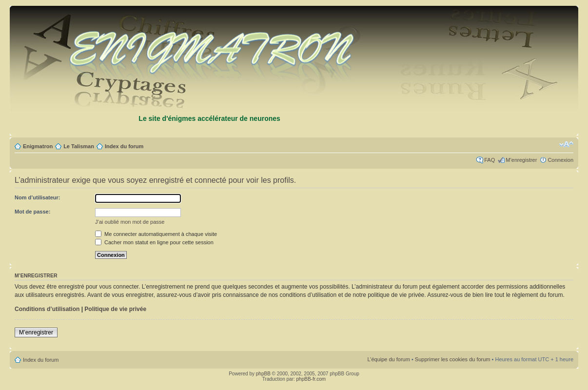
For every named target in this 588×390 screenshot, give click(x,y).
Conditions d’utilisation (47, 309)
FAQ (490, 160)
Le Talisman (79, 146)
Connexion (560, 160)
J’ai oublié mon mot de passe (130, 222)
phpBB (263, 374)
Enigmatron (38, 146)
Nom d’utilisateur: (38, 197)
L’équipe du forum (388, 359)
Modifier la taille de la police (566, 144)
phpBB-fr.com (311, 379)
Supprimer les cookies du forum (453, 359)
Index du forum (124, 146)
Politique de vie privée (115, 309)
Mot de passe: (32, 212)
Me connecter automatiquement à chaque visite (156, 234)
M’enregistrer (521, 160)
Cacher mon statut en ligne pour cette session (154, 242)
